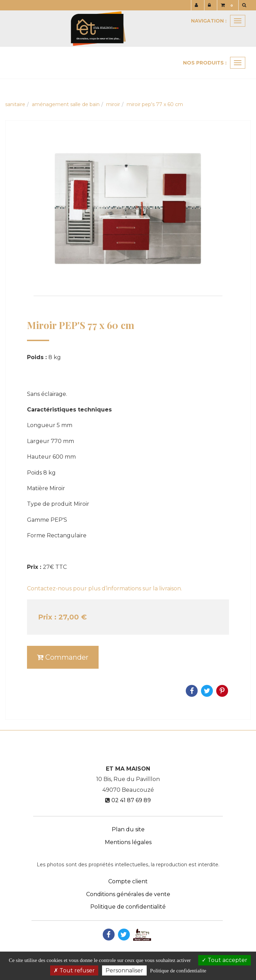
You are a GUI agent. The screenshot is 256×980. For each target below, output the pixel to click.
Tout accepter (225, 960)
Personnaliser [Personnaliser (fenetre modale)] (124, 970)
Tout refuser (74, 970)
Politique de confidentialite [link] (178, 971)
